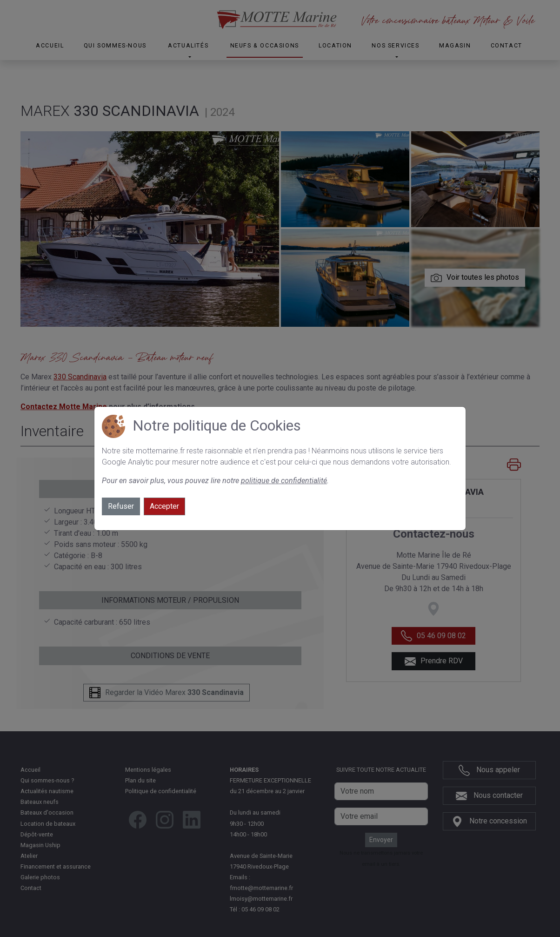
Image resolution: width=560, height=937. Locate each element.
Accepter (164, 506)
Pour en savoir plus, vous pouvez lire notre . (215, 481)
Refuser (121, 506)
